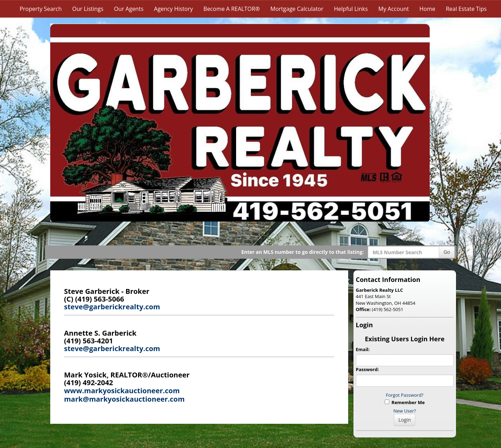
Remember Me (405, 402)
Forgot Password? (405, 395)
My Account (394, 9)
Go (447, 252)
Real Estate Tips (466, 9)
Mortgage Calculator (297, 9)
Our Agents (129, 9)
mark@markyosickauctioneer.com (124, 399)
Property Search (41, 9)
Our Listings (88, 9)
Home (427, 9)
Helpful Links (351, 9)
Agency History (173, 9)
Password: (367, 369)
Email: (363, 349)
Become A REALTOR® (232, 9)
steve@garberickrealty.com (112, 307)
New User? (405, 411)
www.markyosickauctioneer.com (122, 391)
